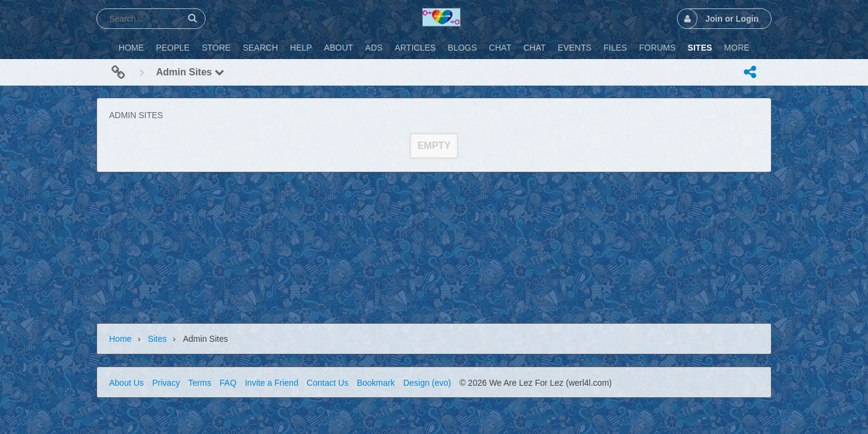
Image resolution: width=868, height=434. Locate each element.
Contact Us (328, 383)
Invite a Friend (272, 383)
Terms (200, 383)
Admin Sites (190, 72)
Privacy (166, 383)
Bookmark (376, 383)
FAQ (228, 383)
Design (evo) (427, 383)
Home (120, 339)
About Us (127, 383)
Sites (157, 339)
